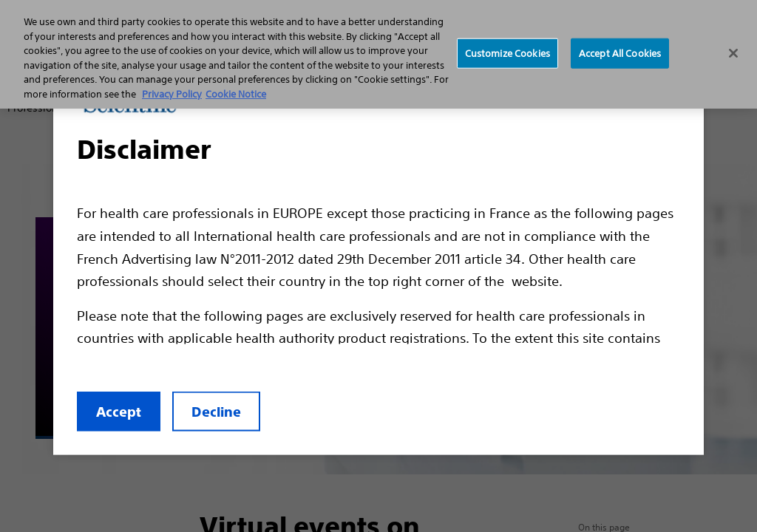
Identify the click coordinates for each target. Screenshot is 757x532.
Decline (216, 412)
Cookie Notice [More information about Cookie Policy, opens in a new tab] (236, 94)
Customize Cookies (508, 53)
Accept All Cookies (620, 53)
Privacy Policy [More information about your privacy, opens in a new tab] (172, 94)
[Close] (733, 53)
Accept (119, 412)
